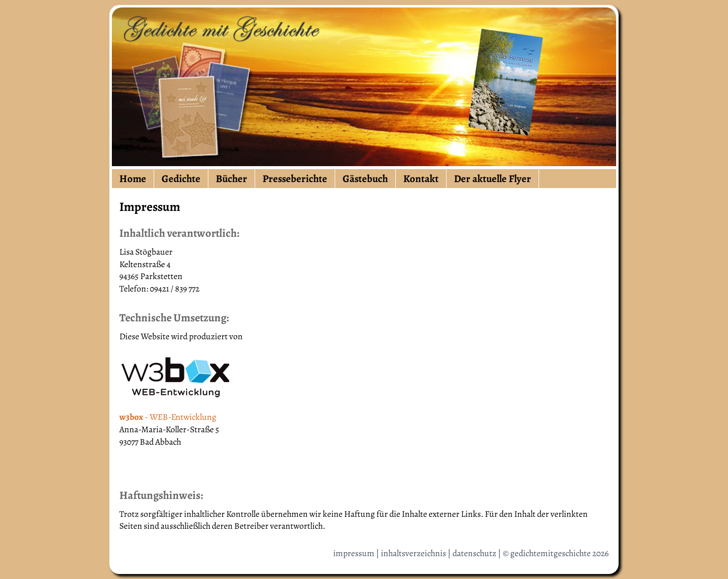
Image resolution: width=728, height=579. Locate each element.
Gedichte (181, 179)
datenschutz (474, 553)
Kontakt (421, 179)
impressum (354, 553)
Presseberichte (295, 179)
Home (133, 179)
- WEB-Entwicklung (168, 417)
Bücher (231, 179)
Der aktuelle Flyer (493, 179)
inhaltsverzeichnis (413, 553)
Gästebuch (365, 179)
